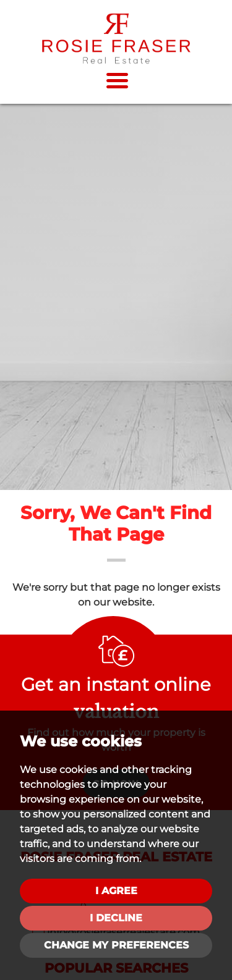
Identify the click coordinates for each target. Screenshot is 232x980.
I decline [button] (116, 918)
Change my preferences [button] (116, 945)
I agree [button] (116, 891)
